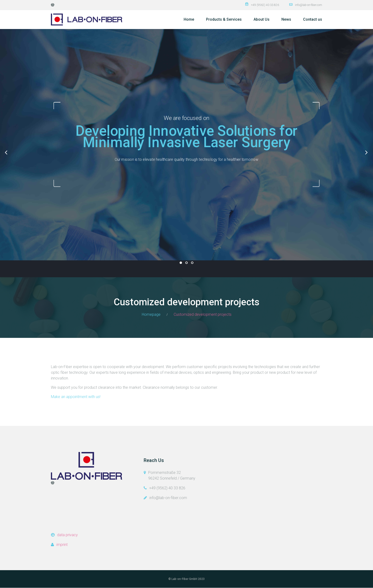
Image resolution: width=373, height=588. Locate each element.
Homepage (151, 314)
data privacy (67, 535)
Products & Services (224, 19)
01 (181, 263)
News (286, 19)
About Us (262, 19)
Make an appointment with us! (76, 397)
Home (189, 19)
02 (186, 263)
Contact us (313, 19)
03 (192, 263)
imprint (62, 545)
